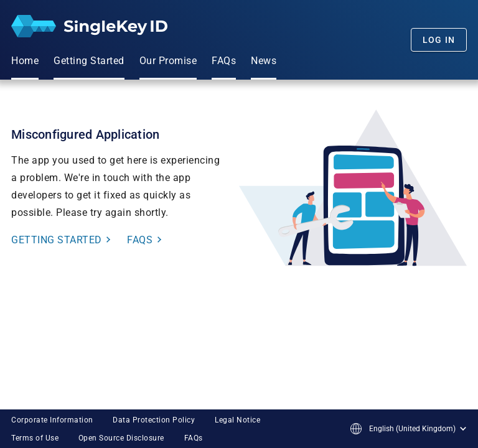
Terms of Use (35, 438)
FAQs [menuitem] (224, 61)
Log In (439, 40)
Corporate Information (52, 420)
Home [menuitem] (25, 61)
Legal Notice (237, 420)
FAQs (194, 438)
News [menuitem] (264, 61)
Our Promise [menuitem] (168, 61)
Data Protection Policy (154, 420)
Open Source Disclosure (121, 438)
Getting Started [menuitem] (89, 61)
